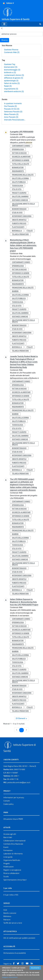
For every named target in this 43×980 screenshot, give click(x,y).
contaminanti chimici (14, 75)
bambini (15, 291)
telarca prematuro (20, 234)
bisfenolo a (10, 72)
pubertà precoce (19, 223)
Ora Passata (10, 106)
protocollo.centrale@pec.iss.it (19, 782)
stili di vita (17, 189)
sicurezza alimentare (21, 157)
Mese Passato (11, 114)
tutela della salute (21, 164)
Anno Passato (11, 117)
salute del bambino (20, 196)
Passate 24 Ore (12, 109)
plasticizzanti (18, 227)
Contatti (7, 801)
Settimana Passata (13, 112)
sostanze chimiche (20, 200)
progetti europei (19, 193)
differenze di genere (14, 78)
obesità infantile (19, 220)
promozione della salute (23, 175)
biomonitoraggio (12, 70)
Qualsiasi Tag (10, 64)
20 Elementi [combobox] (22, 718)
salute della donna (20, 178)
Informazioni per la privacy (14, 797)
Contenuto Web (12, 52)
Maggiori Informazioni (10, 977)
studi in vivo (17, 213)
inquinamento (11, 89)
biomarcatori (11, 67)
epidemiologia (11, 81)
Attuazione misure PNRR (13, 819)
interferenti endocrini (14, 92)
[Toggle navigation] (4, 24)
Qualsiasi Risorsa (11, 50)
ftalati (8, 86)
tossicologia (17, 186)
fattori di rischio (12, 83)
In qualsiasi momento (13, 104)
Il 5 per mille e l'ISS (11, 895)
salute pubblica (19, 182)
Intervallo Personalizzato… (15, 120)
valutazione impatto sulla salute (23, 205)
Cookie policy (8, 804)
